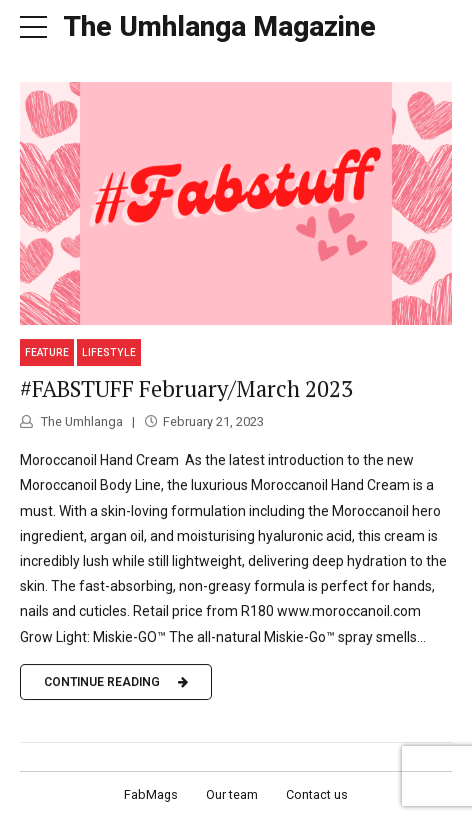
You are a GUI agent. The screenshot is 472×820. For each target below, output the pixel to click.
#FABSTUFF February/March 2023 (186, 388)
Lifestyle (109, 352)
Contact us (317, 794)
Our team (232, 794)
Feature (47, 352)
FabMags (151, 794)
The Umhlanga (80, 421)
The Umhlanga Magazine (219, 26)
